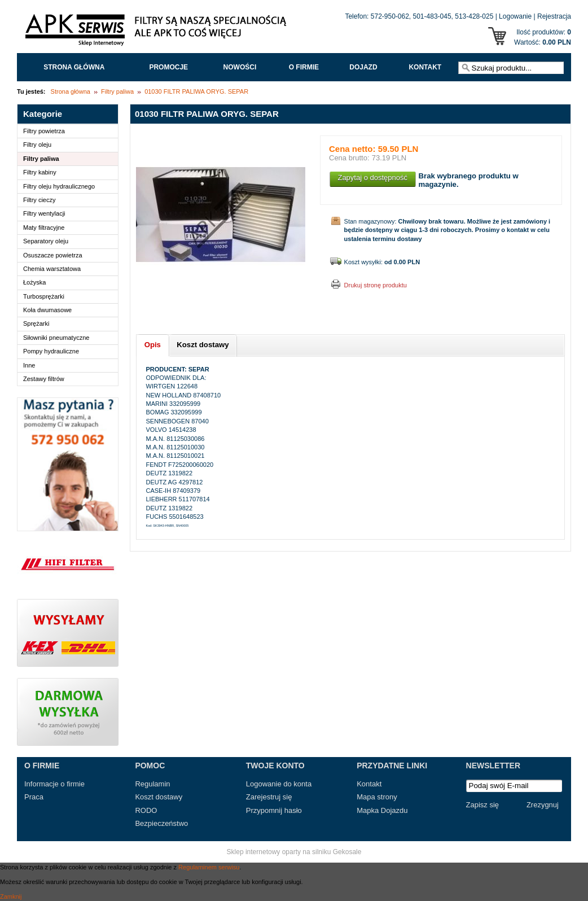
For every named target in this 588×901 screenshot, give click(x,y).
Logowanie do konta (279, 784)
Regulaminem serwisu (209, 867)
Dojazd (363, 67)
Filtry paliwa (117, 91)
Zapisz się (483, 805)
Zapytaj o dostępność (372, 178)
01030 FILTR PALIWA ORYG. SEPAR (196, 91)
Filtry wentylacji (44, 213)
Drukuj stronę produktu (376, 285)
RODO (146, 810)
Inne (29, 365)
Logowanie (515, 16)
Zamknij (11, 896)
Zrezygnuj (543, 805)
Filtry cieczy (39, 200)
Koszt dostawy (159, 797)
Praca (34, 797)
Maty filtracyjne (44, 228)
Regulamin (152, 784)
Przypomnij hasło (274, 810)
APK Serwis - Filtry (158, 33)
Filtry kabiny (40, 172)
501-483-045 (432, 16)
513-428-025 (474, 16)
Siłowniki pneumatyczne (56, 338)
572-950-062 (390, 16)
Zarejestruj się (269, 797)
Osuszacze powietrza (53, 255)
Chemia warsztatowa (52, 269)
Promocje (168, 67)
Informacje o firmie (54, 784)
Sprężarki (36, 323)
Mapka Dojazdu (382, 810)
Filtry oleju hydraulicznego (59, 186)
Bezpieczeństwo (161, 823)
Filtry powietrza (44, 131)
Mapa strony (377, 797)
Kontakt (425, 67)
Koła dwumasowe (47, 310)
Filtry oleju (37, 145)
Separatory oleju (46, 241)
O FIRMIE (304, 67)
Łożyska (34, 282)
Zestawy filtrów (44, 379)
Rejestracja (554, 16)
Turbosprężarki (44, 296)
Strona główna (74, 67)
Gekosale (347, 852)
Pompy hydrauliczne (51, 351)
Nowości (240, 67)
